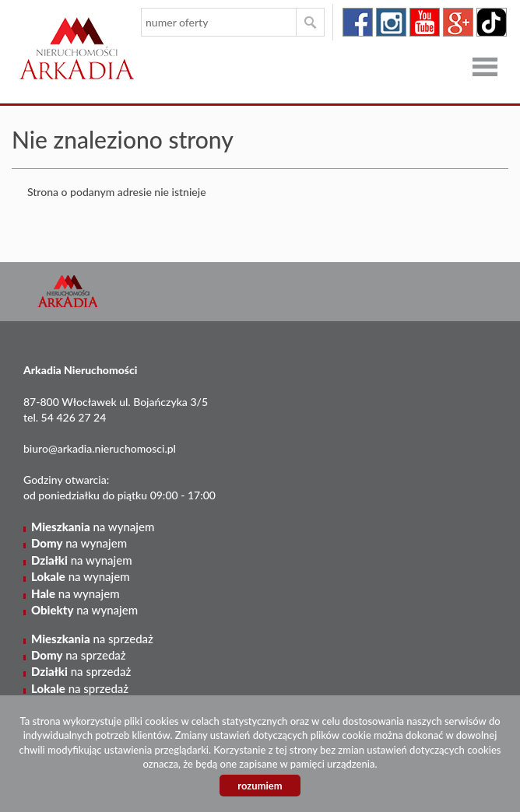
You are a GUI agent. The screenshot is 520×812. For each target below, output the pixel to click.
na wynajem (93, 527)
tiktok (492, 22)
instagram (391, 22)
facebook (358, 22)
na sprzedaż (92, 639)
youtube (425, 22)
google (458, 22)
